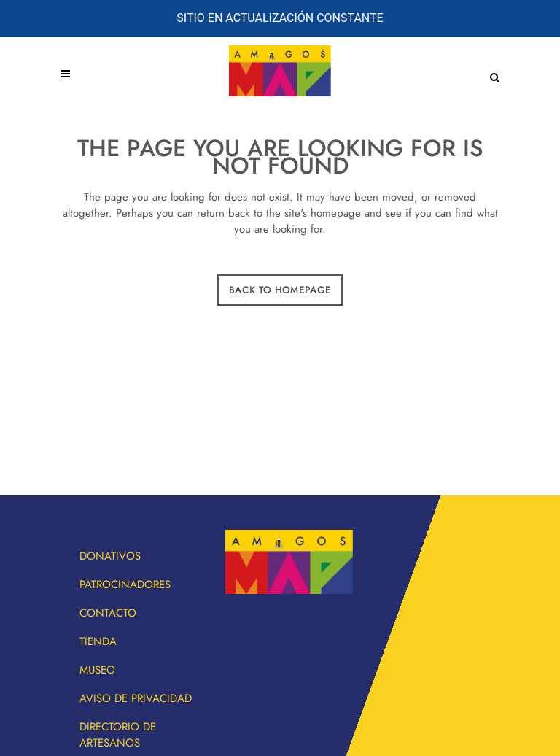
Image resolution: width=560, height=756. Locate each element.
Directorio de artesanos (118, 735)
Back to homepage (280, 290)
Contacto (108, 613)
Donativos (110, 556)
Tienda (98, 641)
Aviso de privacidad (136, 698)
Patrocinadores (125, 585)
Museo (97, 670)
